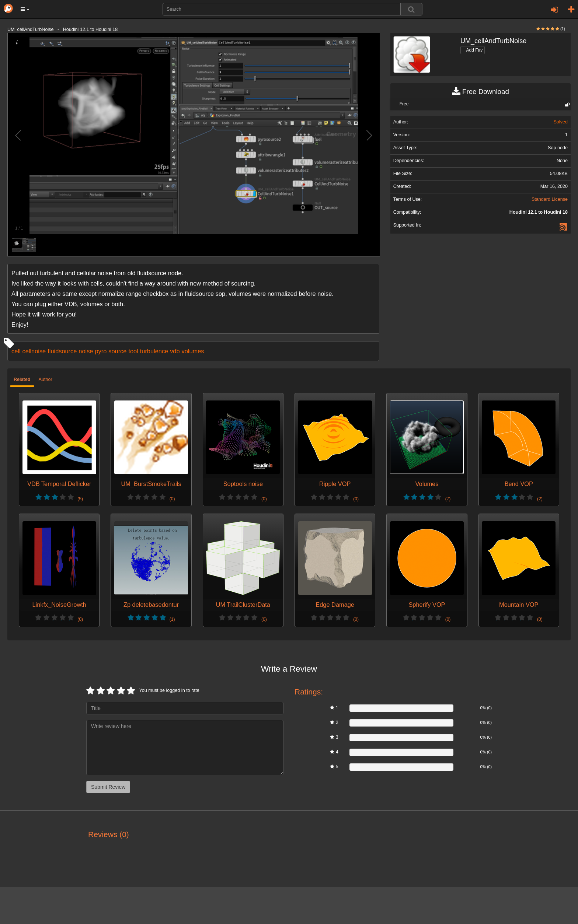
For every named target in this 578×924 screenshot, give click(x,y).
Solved (560, 122)
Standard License (550, 199)
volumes (193, 351)
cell (16, 351)
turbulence (154, 351)
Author (46, 379)
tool (133, 351)
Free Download (480, 92)
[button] (25, 9)
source (117, 351)
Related (22, 379)
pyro (101, 351)
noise (86, 351)
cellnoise (34, 351)
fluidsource (62, 351)
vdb (175, 351)
